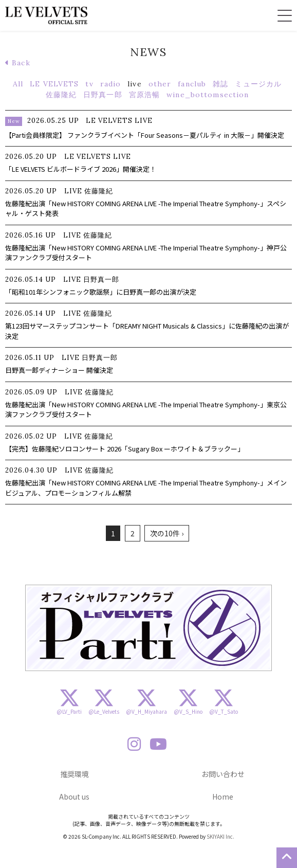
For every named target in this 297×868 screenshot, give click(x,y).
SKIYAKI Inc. (220, 836)
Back (18, 63)
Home (223, 797)
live (134, 84)
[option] (148, 628)
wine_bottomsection (208, 95)
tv (89, 84)
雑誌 (220, 84)
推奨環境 (75, 774)
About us (74, 797)
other (160, 84)
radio (111, 84)
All (18, 84)
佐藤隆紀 (61, 95)
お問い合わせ (223, 774)
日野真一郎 (103, 95)
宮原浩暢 (144, 95)
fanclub (192, 84)
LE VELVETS (54, 84)
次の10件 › (167, 533)
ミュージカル (258, 84)
